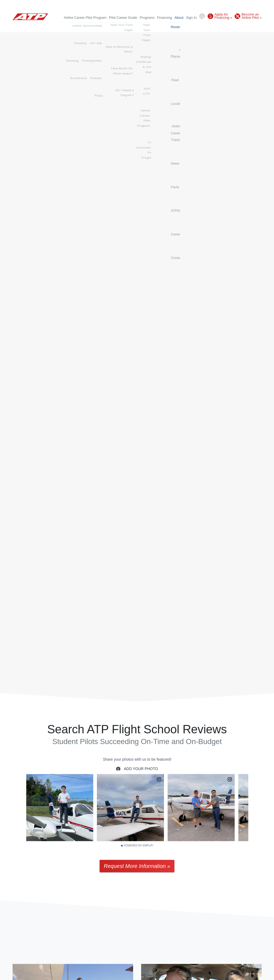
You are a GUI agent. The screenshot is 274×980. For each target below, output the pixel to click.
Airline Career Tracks (165, 27)
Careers (240, 27)
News (189, 27)
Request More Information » (137, 866)
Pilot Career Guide (123, 18)
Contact (256, 27)
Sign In (191, 18)
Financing (164, 18)
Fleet (124, 27)
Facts (201, 27)
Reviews (79, 27)
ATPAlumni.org (220, 27)
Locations (139, 27)
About (179, 18)
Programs (147, 18)
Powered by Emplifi (137, 846)
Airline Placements (103, 27)
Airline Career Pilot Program (85, 18)
